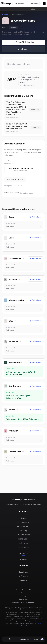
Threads (24, 580)
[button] (44, 3)
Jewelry (13, 27)
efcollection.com (17, 15)
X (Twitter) (24, 576)
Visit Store (24, 49)
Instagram (8, 186)
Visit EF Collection (15, 180)
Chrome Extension (24, 526)
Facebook (18, 186)
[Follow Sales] (23, 42)
